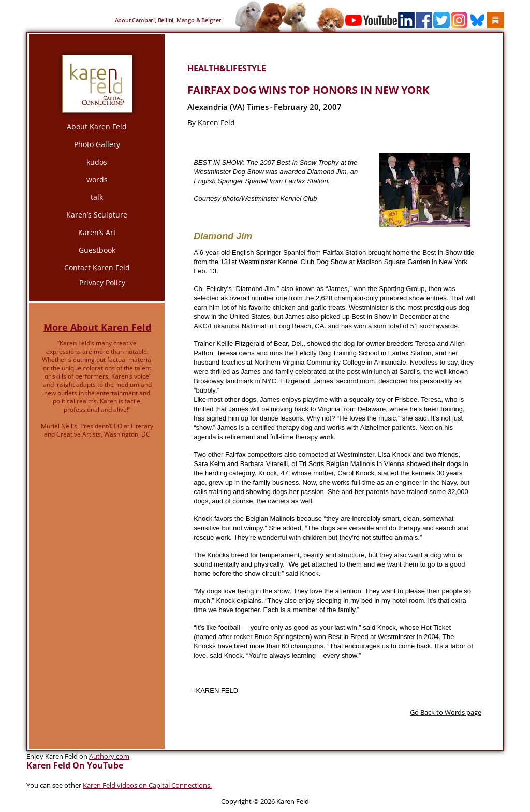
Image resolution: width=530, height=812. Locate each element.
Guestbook (97, 250)
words (97, 179)
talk (97, 197)
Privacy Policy (102, 282)
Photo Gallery (97, 144)
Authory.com (109, 756)
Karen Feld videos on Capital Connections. (147, 785)
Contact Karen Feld (97, 267)
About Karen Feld (97, 127)
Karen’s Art (97, 232)
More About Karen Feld (97, 327)
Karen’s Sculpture (97, 215)
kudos (97, 162)
